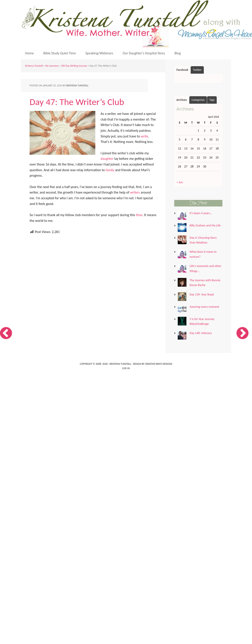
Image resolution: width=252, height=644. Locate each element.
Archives (182, 100)
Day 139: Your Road (202, 294)
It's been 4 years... (201, 213)
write (144, 136)
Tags (212, 100)
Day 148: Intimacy (201, 333)
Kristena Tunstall (34, 66)
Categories (198, 100)
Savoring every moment (204, 307)
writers (135, 192)
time (139, 215)
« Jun (180, 182)
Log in (126, 368)
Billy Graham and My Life (205, 225)
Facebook (182, 70)
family (110, 170)
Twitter (197, 70)
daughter (107, 159)
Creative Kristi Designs (159, 364)
